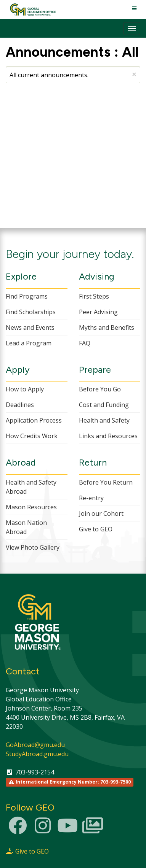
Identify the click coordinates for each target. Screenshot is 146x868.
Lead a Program (29, 343)
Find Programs (27, 296)
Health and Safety (104, 420)
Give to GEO (96, 529)
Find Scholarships (31, 312)
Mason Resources (31, 507)
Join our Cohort (101, 513)
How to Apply (25, 389)
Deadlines (20, 405)
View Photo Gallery (33, 547)
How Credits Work (32, 436)
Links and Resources (108, 436)
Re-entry (91, 498)
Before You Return (106, 482)
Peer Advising (98, 312)
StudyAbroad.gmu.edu (37, 754)
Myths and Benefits (107, 327)
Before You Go (100, 389)
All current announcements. (73, 74)
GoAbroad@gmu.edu (35, 745)
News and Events (30, 327)
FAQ (85, 343)
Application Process (34, 420)
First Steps (94, 296)
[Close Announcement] (134, 74)
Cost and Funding (104, 405)
